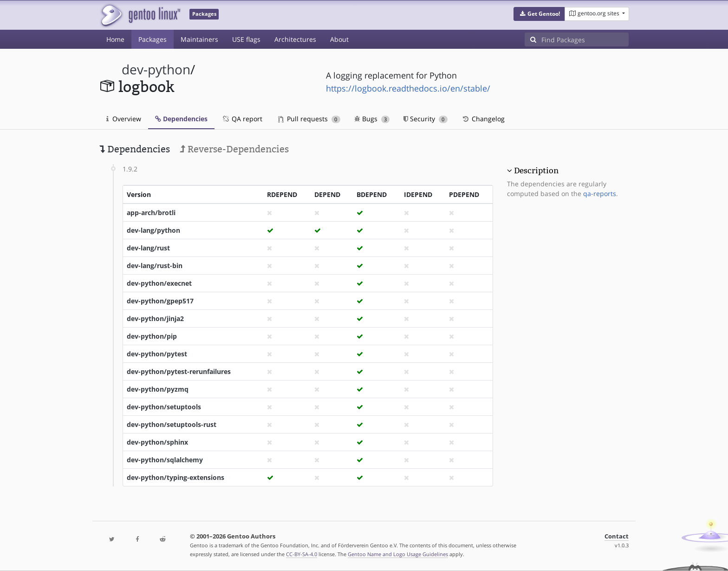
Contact (617, 536)
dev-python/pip (152, 336)
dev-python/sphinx (157, 442)
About (339, 39)
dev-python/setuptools (164, 407)
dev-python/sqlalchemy (165, 460)
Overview (124, 119)
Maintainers (199, 39)
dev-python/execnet (159, 283)
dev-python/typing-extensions (175, 477)
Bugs (372, 119)
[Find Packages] (585, 39)
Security (426, 119)
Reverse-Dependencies (234, 149)
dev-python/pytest (157, 354)
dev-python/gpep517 (160, 301)
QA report (242, 119)
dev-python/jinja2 (155, 318)
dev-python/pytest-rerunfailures (179, 371)
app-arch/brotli (151, 213)
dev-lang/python (153, 230)
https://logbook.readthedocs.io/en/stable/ (408, 88)
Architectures (295, 39)
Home (115, 39)
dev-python (156, 69)
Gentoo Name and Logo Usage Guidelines (398, 554)
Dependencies (181, 119)
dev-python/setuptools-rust (172, 424)
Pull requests (309, 119)
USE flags (246, 39)
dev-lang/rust (148, 248)
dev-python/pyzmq (158, 389)
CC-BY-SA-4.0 (302, 554)
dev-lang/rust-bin (155, 266)
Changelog (483, 119)
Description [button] (536, 171)
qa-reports (600, 194)
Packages (153, 39)
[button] (539, 14)
